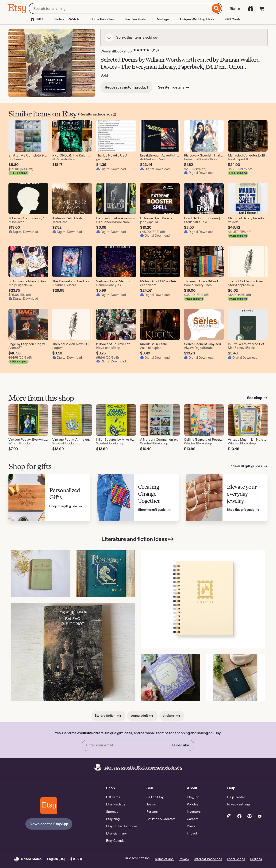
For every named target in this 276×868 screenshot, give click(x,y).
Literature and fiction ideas (138, 539)
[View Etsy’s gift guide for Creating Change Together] (138, 498)
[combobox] (120, 8)
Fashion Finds (136, 19)
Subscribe (181, 745)
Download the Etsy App (49, 824)
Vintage (163, 19)
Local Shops (236, 859)
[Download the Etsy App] (49, 806)
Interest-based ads (208, 859)
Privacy (184, 859)
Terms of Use (164, 859)
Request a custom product (126, 87)
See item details (171, 87)
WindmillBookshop (116, 51)
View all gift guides (247, 466)
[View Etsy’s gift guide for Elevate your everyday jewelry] (227, 498)
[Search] (217, 8)
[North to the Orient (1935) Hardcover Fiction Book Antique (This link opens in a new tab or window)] (235, 678)
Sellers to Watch (67, 19)
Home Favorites (102, 19)
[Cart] (262, 8)
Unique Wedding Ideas (197, 19)
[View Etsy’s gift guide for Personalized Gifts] (49, 498)
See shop (255, 398)
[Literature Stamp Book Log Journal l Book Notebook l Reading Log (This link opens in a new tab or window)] (203, 599)
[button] (48, 859)
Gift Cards (233, 19)
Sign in (235, 8)
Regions (256, 859)
